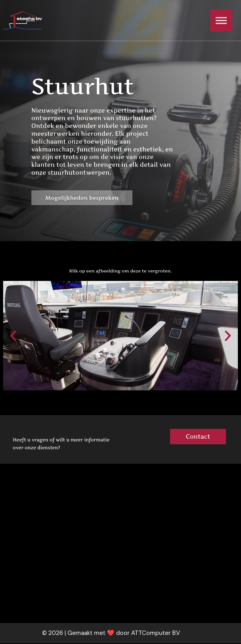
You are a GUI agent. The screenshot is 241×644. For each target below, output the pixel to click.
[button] (13, 336)
